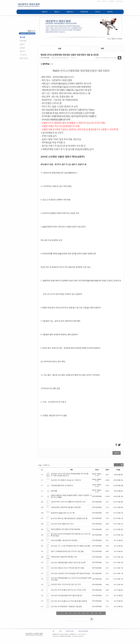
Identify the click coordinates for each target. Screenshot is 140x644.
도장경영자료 (84, 12)
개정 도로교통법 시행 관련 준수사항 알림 (64, 540)
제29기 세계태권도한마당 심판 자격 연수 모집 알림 (67, 551)
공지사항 (22, 37)
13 (70, 613)
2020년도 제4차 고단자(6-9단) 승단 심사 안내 (66, 584)
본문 (60, 49)
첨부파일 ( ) (47, 64)
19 (96, 613)
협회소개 (45, 12)
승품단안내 (70, 12)
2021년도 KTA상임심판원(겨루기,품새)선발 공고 (67, 595)
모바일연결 (111, 1)
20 (100, 613)
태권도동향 (23, 41)
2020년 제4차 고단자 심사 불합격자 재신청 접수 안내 (68, 502)
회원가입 (104, 1)
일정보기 (22, 44)
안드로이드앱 (119, 1)
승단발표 (22, 48)
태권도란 (110, 12)
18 (92, 613)
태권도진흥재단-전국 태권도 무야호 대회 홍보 (66, 529)
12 (66, 613)
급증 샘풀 (54, 491)
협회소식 (57, 12)
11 (62, 613)
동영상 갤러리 (24, 58)
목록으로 (117, 453)
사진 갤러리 (23, 55)
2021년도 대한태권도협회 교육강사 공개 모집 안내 (67, 563)
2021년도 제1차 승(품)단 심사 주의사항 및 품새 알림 (68, 601)
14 (75, 613)
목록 (102, 49)
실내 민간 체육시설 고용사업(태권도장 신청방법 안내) (68, 518)
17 (87, 613)
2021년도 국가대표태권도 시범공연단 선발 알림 (66, 606)
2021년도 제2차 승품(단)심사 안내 (62, 524)
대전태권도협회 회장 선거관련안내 (62, 485)
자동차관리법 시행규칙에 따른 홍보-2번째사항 (66, 507)
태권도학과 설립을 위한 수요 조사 (62, 513)
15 (79, 613)
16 (83, 613)
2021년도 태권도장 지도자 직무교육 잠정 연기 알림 (67, 568)
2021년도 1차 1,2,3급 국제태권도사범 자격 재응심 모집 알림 (71, 546)
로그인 (99, 1)
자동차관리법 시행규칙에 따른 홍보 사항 (64, 557)
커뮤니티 (98, 12)
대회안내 (22, 51)
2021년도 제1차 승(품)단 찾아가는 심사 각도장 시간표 (69, 590)
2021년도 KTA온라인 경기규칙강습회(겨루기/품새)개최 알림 (70, 573)
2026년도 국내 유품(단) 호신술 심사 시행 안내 (66, 480)
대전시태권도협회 (45, 58)
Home (109, 39)
